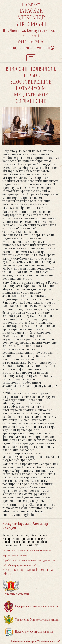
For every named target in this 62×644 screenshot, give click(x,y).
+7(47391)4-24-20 (31, 42)
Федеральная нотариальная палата (31, 606)
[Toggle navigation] (31, 58)
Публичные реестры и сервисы (29, 632)
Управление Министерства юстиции (32, 620)
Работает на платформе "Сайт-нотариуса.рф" (35, 642)
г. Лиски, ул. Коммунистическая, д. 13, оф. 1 (31, 33)
